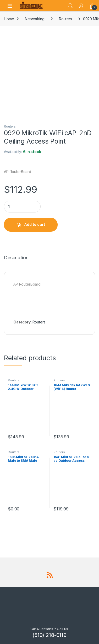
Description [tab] (16, 258)
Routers (65, 19)
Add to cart (35, 224)
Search (70, 6)
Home (9, 19)
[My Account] (81, 6)
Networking (35, 19)
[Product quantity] (22, 207)
